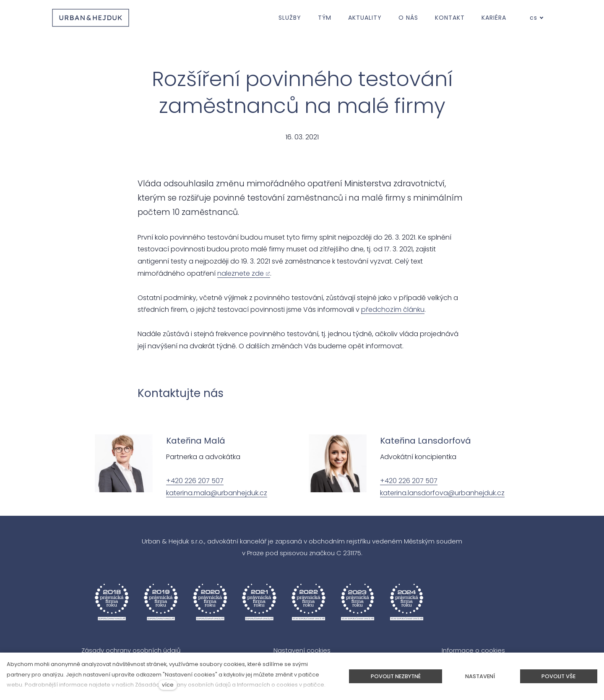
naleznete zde (241, 273)
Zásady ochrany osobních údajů (131, 650)
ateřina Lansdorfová (428, 441)
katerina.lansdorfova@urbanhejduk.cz (442, 493)
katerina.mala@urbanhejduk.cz (217, 493)
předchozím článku (393, 310)
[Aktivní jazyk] (537, 18)
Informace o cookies (473, 650)
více (168, 685)
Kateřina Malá (196, 441)
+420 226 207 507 (195, 481)
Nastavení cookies (302, 650)
